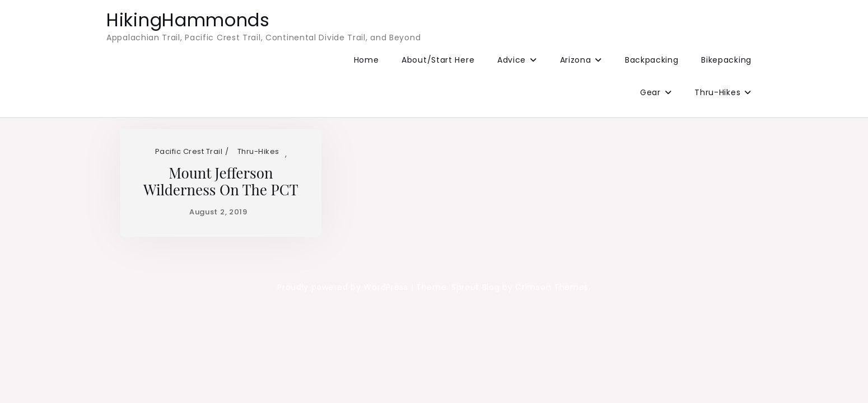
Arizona (576, 60)
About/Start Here (438, 60)
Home (367, 60)
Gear (650, 92)
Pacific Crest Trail (189, 151)
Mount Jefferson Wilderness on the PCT (221, 181)
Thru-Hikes (717, 92)
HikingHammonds (188, 20)
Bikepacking (726, 60)
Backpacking (652, 60)
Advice (512, 60)
